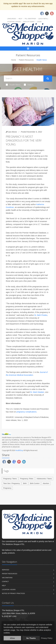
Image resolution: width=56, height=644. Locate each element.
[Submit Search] (48, 79)
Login (39, 22)
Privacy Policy (47, 638)
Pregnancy (7, 488)
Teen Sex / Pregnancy (11, 483)
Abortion (46, 483)
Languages (12, 19)
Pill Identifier (30, 19)
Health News (13, 85)
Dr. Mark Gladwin (37, 392)
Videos (29, 85)
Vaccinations (7, 578)
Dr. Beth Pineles (41, 315)
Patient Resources (26, 60)
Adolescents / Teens (44, 479)
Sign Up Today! (29, 22)
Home (14, 60)
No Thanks (31, 638)
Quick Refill (43, 19)
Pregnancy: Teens (10, 479)
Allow (12, 638)
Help (20, 19)
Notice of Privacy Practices (13, 593)
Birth (25, 483)
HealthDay (19, 450)
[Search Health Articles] (24, 78)
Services (6, 570)
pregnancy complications (27, 412)
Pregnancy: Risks (27, 479)
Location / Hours (14, 22)
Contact (5, 582)
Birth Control (35, 483)
